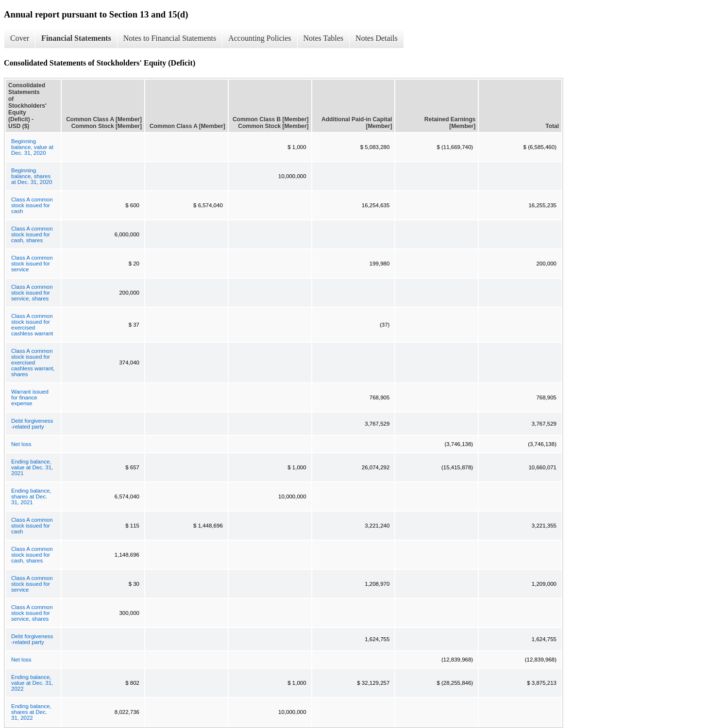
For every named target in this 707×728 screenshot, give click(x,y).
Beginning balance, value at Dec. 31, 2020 (32, 147)
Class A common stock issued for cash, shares (32, 234)
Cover (20, 38)
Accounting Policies (260, 38)
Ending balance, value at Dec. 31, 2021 (32, 467)
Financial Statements (76, 38)
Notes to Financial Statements (170, 38)
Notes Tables (324, 38)
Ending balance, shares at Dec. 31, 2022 (31, 712)
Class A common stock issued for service (32, 264)
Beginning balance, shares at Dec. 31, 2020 (32, 176)
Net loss (21, 444)
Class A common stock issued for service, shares (32, 293)
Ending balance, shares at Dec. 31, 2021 (31, 496)
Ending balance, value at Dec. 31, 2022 (32, 683)
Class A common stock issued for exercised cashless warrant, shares (33, 363)
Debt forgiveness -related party (32, 424)
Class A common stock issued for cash (32, 205)
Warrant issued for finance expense (30, 397)
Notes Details (377, 38)
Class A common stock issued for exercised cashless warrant (32, 325)
